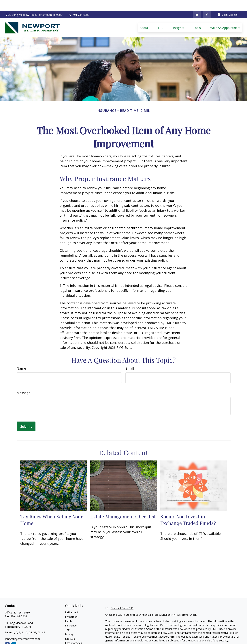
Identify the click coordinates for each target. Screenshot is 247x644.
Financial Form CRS (122, 597)
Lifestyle (70, 628)
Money (69, 623)
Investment (72, 606)
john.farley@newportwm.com (22, 628)
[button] (144, 17)
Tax (67, 619)
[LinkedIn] (197, 4)
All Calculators (73, 641)
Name (21, 357)
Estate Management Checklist (123, 505)
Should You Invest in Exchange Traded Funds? (188, 509)
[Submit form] (26, 416)
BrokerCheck (189, 604)
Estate (69, 610)
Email (130, 357)
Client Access (227, 4)
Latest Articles (73, 632)
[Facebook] (207, 4)
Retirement (72, 601)
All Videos (71, 636)
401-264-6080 (79, 4)
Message (23, 382)
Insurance (71, 614)
